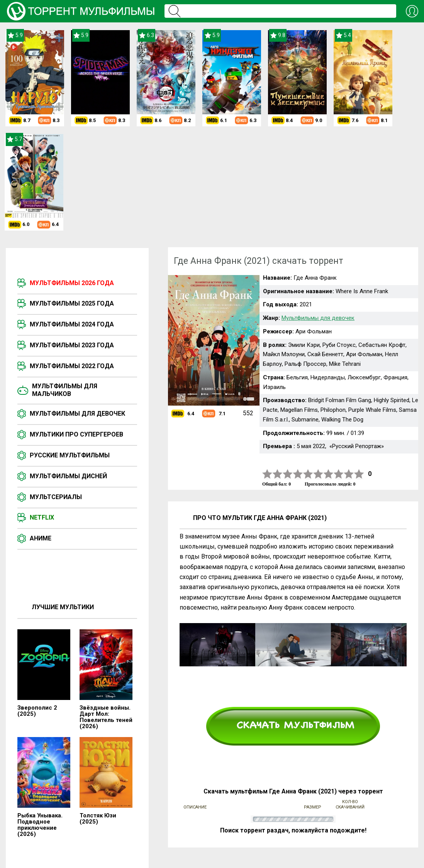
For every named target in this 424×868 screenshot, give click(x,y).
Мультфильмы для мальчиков (65, 390)
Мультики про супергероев (76, 434)
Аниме (41, 538)
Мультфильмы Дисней (68, 476)
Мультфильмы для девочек (77, 414)
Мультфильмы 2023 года (72, 345)
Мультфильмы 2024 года (72, 324)
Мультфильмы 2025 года (72, 303)
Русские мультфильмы (70, 455)
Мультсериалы (56, 497)
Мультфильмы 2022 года (72, 366)
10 (359, 474)
